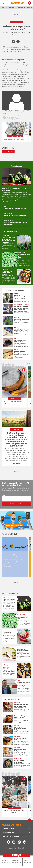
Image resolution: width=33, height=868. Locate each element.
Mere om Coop (16, 833)
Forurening (21, 8)
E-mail (4, 495)
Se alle (26, 364)
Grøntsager (8, 213)
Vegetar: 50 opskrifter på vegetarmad (15, 215)
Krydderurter (8, 220)
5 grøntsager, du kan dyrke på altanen (15, 208)
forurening (16, 22)
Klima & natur (11, 8)
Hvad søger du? (16, 829)
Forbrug (3, 8)
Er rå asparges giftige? (10, 231)
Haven (5, 206)
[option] (15, 132)
